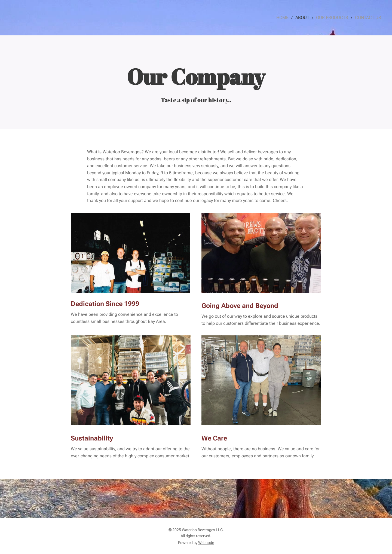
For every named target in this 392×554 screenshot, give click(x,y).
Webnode (206, 543)
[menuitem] (289, 18)
